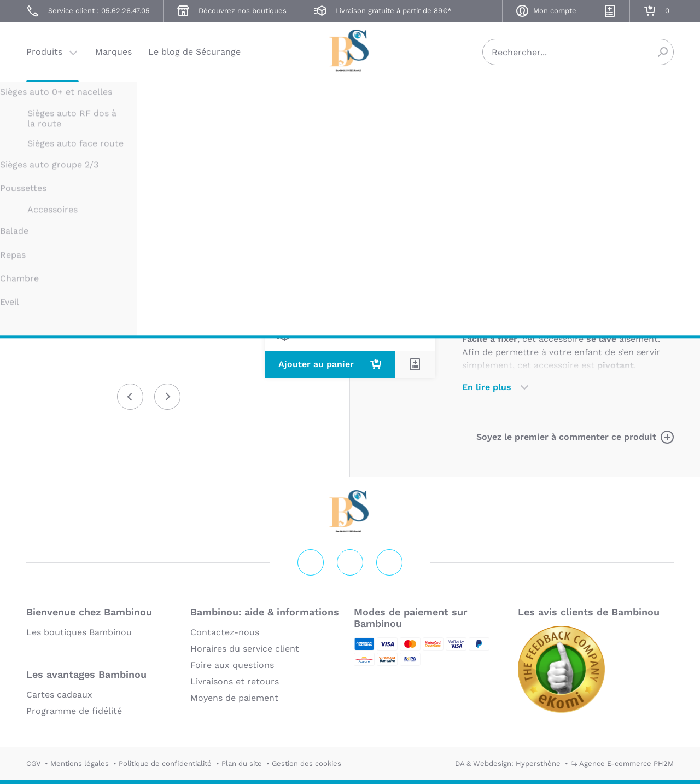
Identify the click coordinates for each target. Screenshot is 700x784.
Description (488, 244)
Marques (113, 52)
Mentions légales (80, 763)
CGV (33, 763)
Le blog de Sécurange (194, 52)
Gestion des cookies (307, 763)
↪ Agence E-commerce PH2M (622, 763)
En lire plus (487, 387)
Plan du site (242, 763)
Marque (540, 244)
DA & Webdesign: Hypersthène (508, 763)
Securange (350, 51)
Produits (44, 52)
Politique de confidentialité (165, 763)
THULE (474, 103)
